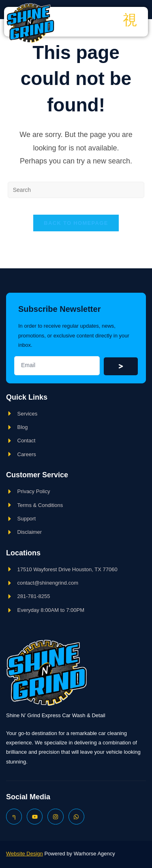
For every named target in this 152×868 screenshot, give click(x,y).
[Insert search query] (76, 190)
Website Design (25, 854)
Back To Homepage (76, 223)
